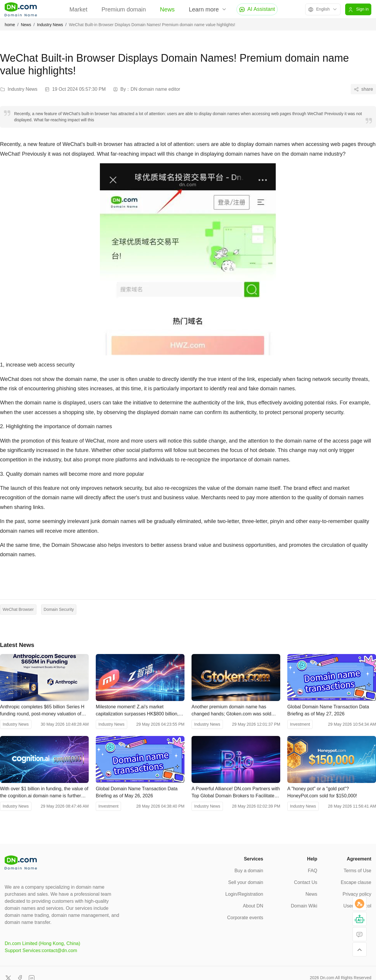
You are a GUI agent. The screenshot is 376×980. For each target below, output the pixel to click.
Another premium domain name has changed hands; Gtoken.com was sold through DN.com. (231, 711)
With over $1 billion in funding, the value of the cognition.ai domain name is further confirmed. (44, 793)
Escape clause (356, 882)
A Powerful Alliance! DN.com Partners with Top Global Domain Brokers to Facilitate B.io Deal (236, 793)
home (10, 25)
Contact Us (306, 882)
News (167, 9)
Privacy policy (357, 894)
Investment (300, 724)
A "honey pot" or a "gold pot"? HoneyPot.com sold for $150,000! (322, 792)
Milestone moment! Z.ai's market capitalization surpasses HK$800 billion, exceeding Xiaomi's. (137, 711)
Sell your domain (246, 882)
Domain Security (59, 609)
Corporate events (245, 918)
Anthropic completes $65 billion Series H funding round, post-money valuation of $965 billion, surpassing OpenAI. (42, 711)
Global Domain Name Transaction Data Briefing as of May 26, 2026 (137, 792)
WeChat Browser (18, 609)
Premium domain (124, 9)
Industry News (50, 25)
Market (78, 9)
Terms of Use (357, 871)
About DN (253, 906)
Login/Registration (244, 894)
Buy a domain (249, 871)
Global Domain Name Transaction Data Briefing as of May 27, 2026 (328, 710)
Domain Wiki (304, 906)
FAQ (313, 871)
